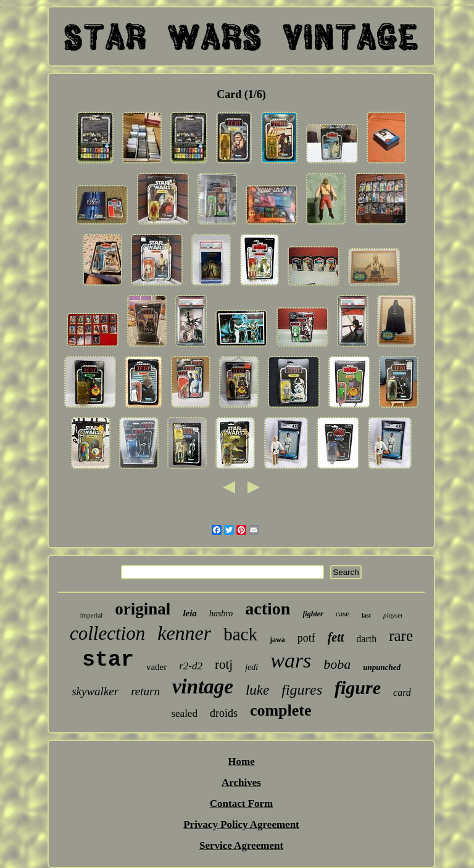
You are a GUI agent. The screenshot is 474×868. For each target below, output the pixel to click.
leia (190, 613)
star (108, 660)
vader (156, 667)
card (402, 692)
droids (224, 713)
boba (337, 664)
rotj (224, 664)
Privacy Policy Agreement (241, 825)
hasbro (221, 614)
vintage (203, 687)
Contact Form (241, 804)
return (145, 691)
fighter (313, 614)
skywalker (95, 691)
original (143, 609)
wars (291, 660)
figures (302, 690)
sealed (184, 713)
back (240, 634)
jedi (252, 667)
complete (281, 710)
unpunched (382, 667)
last (366, 615)
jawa (277, 640)
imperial (92, 615)
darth (366, 639)
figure (358, 688)
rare (401, 636)
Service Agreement (241, 845)
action (268, 609)
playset (393, 615)
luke (257, 690)
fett (336, 637)
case (343, 614)
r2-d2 (191, 666)
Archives (241, 783)
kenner (184, 633)
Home (241, 762)
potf (306, 638)
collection (107, 633)
